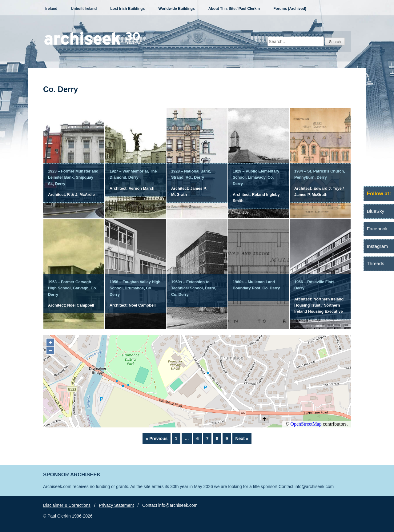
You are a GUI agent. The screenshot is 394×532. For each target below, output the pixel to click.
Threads (376, 263)
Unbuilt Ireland (84, 9)
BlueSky (376, 211)
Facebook (377, 229)
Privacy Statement (116, 505)
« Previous (157, 439)
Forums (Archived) (290, 9)
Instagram (377, 246)
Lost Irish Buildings (127, 9)
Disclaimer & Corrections (67, 505)
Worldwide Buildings (176, 9)
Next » (242, 439)
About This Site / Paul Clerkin (234, 9)
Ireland (51, 9)
